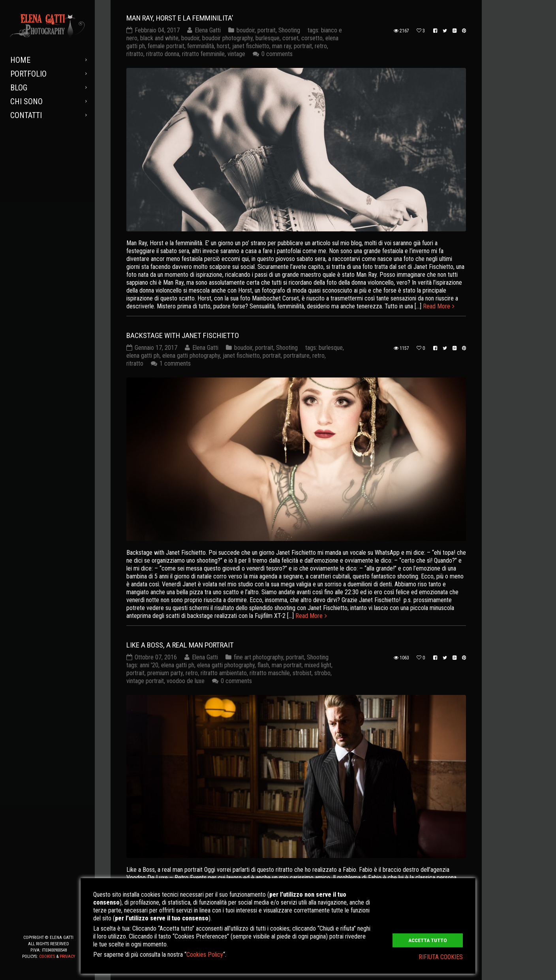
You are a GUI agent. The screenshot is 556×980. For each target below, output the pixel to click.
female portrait (166, 46)
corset (290, 38)
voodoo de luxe (186, 681)
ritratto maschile (270, 673)
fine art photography (258, 657)
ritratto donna (163, 54)
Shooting (289, 30)
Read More (437, 306)
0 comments (277, 54)
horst (223, 46)
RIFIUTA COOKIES (441, 957)
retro (321, 46)
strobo (322, 673)
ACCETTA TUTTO (428, 940)
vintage (236, 54)
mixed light (318, 665)
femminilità (201, 46)
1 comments (175, 363)
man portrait (287, 665)
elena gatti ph (143, 356)
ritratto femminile (203, 54)
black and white (159, 38)
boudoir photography (227, 38)
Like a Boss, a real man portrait (180, 645)
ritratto (135, 54)
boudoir (246, 30)
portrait (267, 30)
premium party (165, 673)
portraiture (297, 356)
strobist (302, 673)
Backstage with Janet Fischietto (183, 335)
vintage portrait (145, 681)
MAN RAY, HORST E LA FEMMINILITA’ (180, 18)
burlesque (268, 38)
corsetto (312, 38)
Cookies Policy (205, 955)
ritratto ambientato (224, 673)
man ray (282, 46)
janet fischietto (251, 46)
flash (263, 665)
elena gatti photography (191, 356)
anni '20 (149, 665)
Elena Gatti (208, 30)
